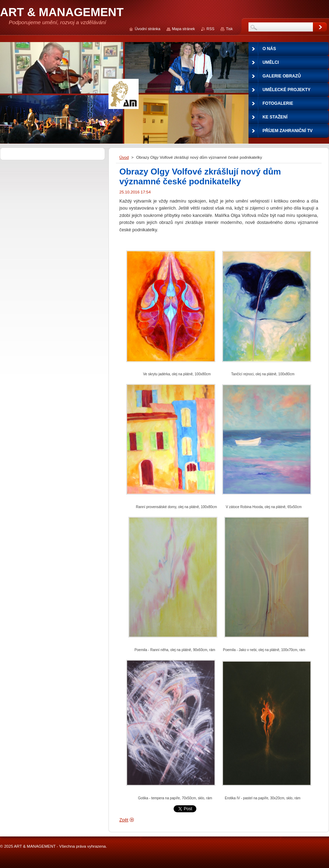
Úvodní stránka (148, 29)
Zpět (124, 820)
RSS (210, 29)
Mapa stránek (183, 29)
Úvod (124, 157)
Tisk (229, 29)
